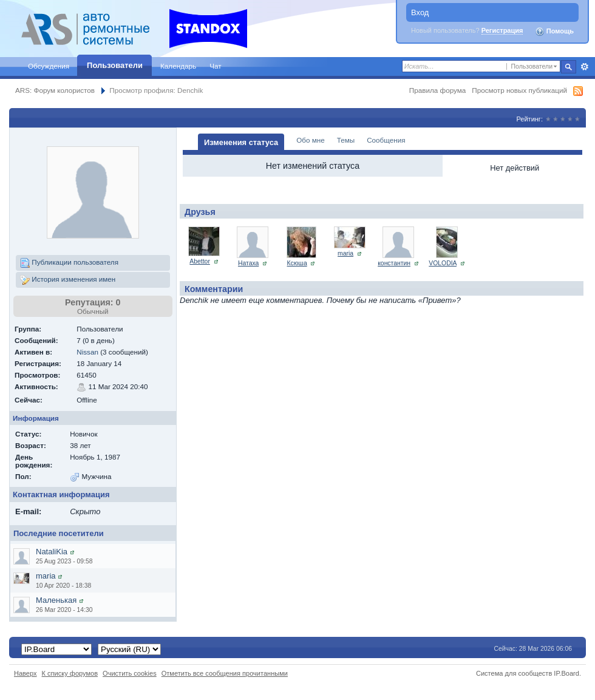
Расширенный (584, 67)
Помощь (554, 32)
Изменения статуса (241, 142)
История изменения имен (68, 280)
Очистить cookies (130, 673)
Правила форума (437, 90)
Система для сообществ (514, 673)
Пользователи (115, 65)
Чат (215, 66)
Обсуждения (49, 66)
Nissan (87, 352)
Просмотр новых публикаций (519, 90)
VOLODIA (443, 263)
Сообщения (386, 140)
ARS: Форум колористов (55, 90)
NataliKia (52, 552)
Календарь (178, 66)
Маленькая (56, 600)
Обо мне (311, 140)
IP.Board (566, 673)
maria (46, 576)
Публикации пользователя (69, 263)
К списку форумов (70, 673)
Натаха (248, 263)
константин (394, 263)
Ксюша (297, 263)
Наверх (25, 673)
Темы (346, 140)
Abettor (200, 261)
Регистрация (502, 30)
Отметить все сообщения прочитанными (225, 673)
